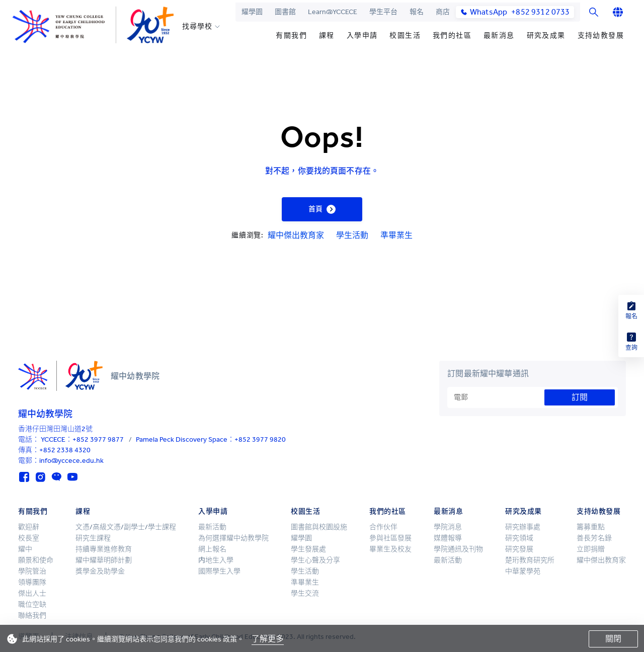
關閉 (613, 639)
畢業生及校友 (390, 549)
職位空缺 (32, 604)
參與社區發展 (390, 538)
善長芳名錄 (594, 538)
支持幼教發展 (601, 35)
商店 (443, 12)
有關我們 (291, 35)
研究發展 (519, 549)
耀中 (25, 549)
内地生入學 (216, 560)
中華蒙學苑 (523, 571)
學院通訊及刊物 (458, 549)
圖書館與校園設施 (319, 527)
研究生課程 (93, 538)
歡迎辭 (29, 527)
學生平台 (383, 12)
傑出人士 (32, 593)
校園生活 (405, 35)
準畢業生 (396, 235)
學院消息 (448, 527)
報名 (417, 12)
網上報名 (212, 549)
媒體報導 (448, 538)
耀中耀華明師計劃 (104, 560)
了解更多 (268, 639)
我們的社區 (452, 35)
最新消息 (499, 35)
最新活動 (212, 527)
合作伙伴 (383, 527)
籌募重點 (591, 527)
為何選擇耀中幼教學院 (233, 538)
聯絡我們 (32, 616)
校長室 (29, 538)
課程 (327, 35)
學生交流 (305, 593)
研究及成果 (546, 35)
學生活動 (352, 235)
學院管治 (32, 571)
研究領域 (519, 538)
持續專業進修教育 (104, 549)
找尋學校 (197, 27)
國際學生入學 (219, 571)
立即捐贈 (591, 549)
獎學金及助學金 (100, 571)
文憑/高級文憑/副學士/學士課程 (126, 527)
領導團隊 (32, 582)
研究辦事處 (523, 527)
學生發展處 (308, 549)
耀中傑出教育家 (296, 235)
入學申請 (362, 35)
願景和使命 (36, 560)
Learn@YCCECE (333, 12)
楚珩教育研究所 (530, 560)
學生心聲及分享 (315, 560)
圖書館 (285, 12)
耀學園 (252, 12)
